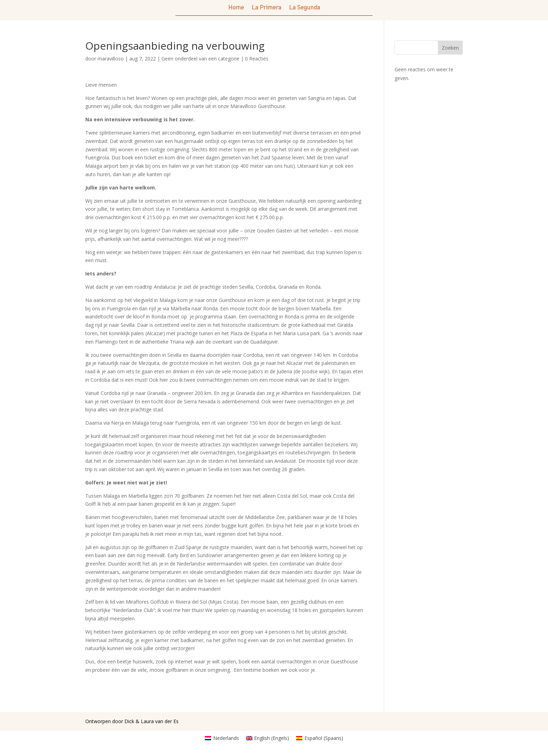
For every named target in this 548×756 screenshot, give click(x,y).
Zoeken (450, 48)
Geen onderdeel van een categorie (200, 59)
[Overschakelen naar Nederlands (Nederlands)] (222, 738)
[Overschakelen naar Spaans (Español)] (320, 738)
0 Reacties (257, 59)
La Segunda (305, 8)
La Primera (266, 8)
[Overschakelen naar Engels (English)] (268, 738)
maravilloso (111, 59)
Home (236, 8)
